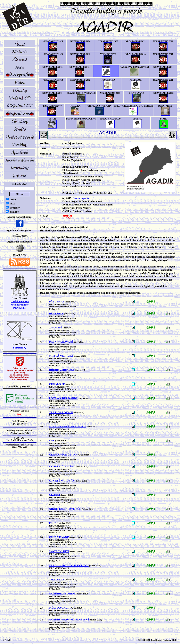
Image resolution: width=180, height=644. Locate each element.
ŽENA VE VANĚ (59, 537)
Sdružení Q (20, 348)
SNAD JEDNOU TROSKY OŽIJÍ (69, 565)
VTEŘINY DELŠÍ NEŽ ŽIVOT (68, 426)
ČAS (52, 440)
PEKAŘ (54, 523)
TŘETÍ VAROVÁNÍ (61, 412)
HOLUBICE (56, 313)
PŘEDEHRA (57, 302)
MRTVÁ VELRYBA (61, 356)
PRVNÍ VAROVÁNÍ (61, 342)
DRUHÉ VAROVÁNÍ (62, 370)
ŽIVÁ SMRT (57, 579)
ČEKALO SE (57, 384)
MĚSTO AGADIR (60, 608)
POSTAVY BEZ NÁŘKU (64, 398)
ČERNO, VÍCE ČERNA (63, 455)
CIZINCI (54, 495)
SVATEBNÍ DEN (59, 551)
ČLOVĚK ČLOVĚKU (62, 466)
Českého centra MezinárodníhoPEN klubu (20, 305)
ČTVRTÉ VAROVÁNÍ (62, 481)
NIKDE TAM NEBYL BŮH (65, 509)
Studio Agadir (81, 198)
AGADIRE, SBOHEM (62, 594)
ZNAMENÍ (56, 328)
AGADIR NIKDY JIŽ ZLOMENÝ (69, 620)
